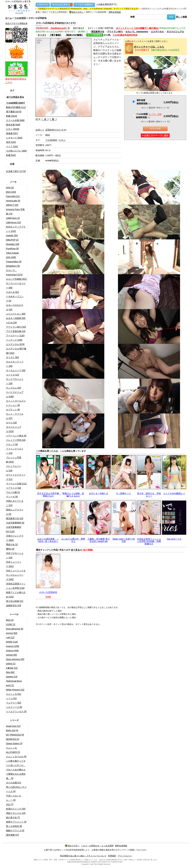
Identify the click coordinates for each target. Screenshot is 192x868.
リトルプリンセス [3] (16, 711)
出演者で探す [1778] (16, 171)
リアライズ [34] (14, 488)
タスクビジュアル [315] (14, 429)
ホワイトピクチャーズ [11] (16, 477)
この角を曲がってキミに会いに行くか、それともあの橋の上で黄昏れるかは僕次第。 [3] (16, 770)
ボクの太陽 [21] (14, 783)
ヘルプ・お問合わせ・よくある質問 (97, 846)
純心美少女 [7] (13, 817)
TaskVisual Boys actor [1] (14, 683)
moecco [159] (13, 646)
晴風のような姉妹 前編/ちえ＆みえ (73, 495)
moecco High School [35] (12, 653)
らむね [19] (11, 323)
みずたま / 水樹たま (99, 493)
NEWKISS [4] (13, 739)
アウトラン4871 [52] (16, 327)
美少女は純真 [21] (15, 601)
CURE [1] (11, 624)
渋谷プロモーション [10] (15, 555)
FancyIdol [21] (13, 196)
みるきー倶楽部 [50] (16, 318)
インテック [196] (14, 340)
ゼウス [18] (11, 423)
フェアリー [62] (14, 703)
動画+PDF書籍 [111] (16, 107)
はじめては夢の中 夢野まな (73, 540)
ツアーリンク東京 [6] (16, 436)
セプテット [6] (13, 410)
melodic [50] (12, 235)
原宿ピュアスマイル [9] (15, 512)
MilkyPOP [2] (12, 240)
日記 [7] (10, 804)
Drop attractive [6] (15, 629)
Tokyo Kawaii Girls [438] (12, 255)
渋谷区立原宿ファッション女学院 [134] (16, 586)
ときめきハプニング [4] (15, 299)
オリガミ (42, 35)
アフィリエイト (125, 856)
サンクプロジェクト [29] (15, 381)
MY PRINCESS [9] (15, 735)
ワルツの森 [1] (13, 492)
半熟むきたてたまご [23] (15, 503)
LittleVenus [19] (14, 222)
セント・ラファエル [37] (15, 416)
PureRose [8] (12, 249)
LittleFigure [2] (13, 218)
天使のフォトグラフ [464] (15, 538)
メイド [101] (12, 146)
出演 (40, 130)
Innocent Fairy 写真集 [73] (15, 212)
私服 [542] (11, 155)
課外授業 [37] (12, 835)
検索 (133, 17)
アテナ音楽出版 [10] (16, 331)
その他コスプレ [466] (16, 151)
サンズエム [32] (14, 388)
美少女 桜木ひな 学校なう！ (149, 495)
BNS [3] (10, 620)
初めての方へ (77, 12)
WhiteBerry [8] (13, 266)
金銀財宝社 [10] (14, 605)
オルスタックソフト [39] (15, 364)
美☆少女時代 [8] (14, 826)
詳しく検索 (181, 17)
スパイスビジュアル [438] (15, 394)
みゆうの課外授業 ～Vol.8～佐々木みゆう (48, 540)
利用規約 (112, 856)
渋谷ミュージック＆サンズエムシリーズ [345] (16, 575)
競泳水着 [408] (13, 125)
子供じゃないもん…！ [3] (14, 798)
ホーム (9, 18)
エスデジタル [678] (15, 344)
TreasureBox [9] (14, 262)
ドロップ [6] (12, 444)
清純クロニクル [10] (16, 813)
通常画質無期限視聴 (143, 102)
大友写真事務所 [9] (15, 523)
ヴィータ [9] (12, 497)
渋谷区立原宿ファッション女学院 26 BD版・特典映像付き (149, 541)
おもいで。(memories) (137, 32)
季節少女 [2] (12, 545)
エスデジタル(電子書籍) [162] (16, 351)
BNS (48, 135)
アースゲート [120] (15, 336)
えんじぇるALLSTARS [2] (13, 750)
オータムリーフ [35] (16, 370)
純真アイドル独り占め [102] (16, 595)
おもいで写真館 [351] (16, 279)
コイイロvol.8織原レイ (174, 493)
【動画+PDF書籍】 (74, 35)
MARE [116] (12, 642)
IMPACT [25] (12, 205)
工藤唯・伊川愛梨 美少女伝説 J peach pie (99, 540)
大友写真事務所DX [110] (14, 529)
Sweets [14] (12, 677)
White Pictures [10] (15, 690)
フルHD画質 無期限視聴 (149, 116)
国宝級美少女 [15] (15, 518)
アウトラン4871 (115, 32)
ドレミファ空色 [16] (16, 440)
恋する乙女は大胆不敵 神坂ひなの (49, 495)
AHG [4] (10, 188)
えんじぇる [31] (14, 694)
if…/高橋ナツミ (124, 493)
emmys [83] (12, 633)
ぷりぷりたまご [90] (16, 314)
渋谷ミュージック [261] (14, 564)
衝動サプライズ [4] (15, 831)
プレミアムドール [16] (14, 468)
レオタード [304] (14, 138)
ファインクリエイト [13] (15, 451)
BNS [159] (11, 192)
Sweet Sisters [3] (14, 743)
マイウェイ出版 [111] (16, 484)
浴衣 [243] (11, 142)
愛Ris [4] (10, 549)
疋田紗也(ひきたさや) (56, 130)
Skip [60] (10, 672)
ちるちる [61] (12, 292)
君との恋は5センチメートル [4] (16, 789)
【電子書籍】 (56, 35)
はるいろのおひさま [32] (15, 307)
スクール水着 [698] (15, 120)
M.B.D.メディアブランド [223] (16, 229)
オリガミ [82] (12, 357)
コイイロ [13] (12, 375)
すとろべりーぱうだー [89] (16, 286)
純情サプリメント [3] (16, 822)
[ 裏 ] (53, 119)
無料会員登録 (115, 12)
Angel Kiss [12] (13, 726)
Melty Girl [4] (12, 730)
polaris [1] (11, 664)
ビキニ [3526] (13, 129)
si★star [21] (12, 668)
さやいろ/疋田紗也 (48, 592)
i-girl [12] (10, 637)
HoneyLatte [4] (13, 201)
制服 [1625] (12, 116)
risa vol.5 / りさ (174, 539)
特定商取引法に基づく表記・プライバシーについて (83, 856)
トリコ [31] (11, 698)
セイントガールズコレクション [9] (16, 403)
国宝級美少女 (98, 32)
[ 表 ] (45, 119)
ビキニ (62, 140)
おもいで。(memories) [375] (14, 272)
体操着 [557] (12, 133)
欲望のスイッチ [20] (16, 809)
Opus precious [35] (15, 659)
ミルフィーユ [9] (14, 707)
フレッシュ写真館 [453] (14, 460)
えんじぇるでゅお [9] (16, 757)
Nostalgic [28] (13, 244)
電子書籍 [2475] (14, 112)
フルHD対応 (20, 18)
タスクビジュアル (175, 32)
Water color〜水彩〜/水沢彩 (124, 540)
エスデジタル (157, 32)
